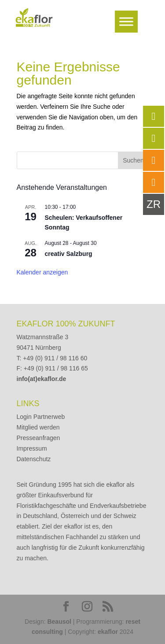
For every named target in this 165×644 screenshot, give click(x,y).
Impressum (32, 448)
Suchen (133, 160)
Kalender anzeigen (42, 272)
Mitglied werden (38, 427)
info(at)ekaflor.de (42, 379)
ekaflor (108, 632)
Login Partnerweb (41, 417)
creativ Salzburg (69, 254)
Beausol (59, 622)
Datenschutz (34, 459)
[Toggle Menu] (126, 21)
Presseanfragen (38, 438)
